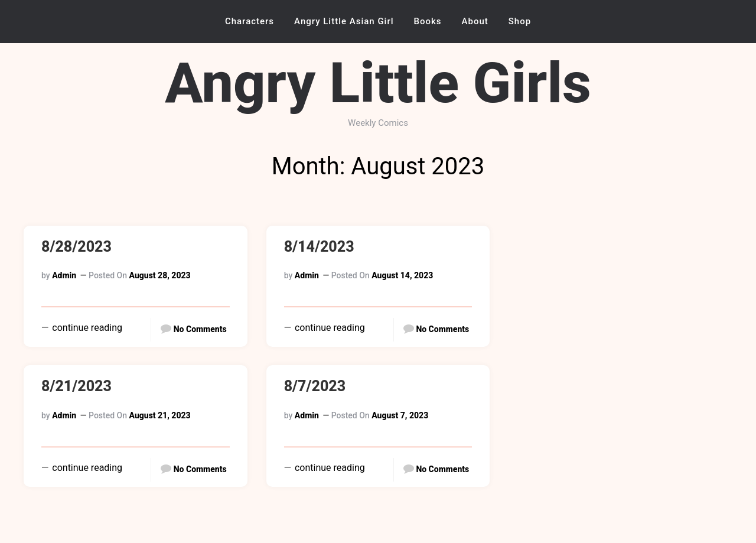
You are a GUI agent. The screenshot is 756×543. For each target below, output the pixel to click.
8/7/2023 (315, 386)
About (475, 21)
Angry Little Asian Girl (344, 21)
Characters (250, 21)
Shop (520, 21)
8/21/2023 (76, 386)
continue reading (86, 328)
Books (428, 21)
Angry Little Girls (378, 83)
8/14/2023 (319, 247)
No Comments (200, 329)
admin (64, 275)
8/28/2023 (76, 247)
